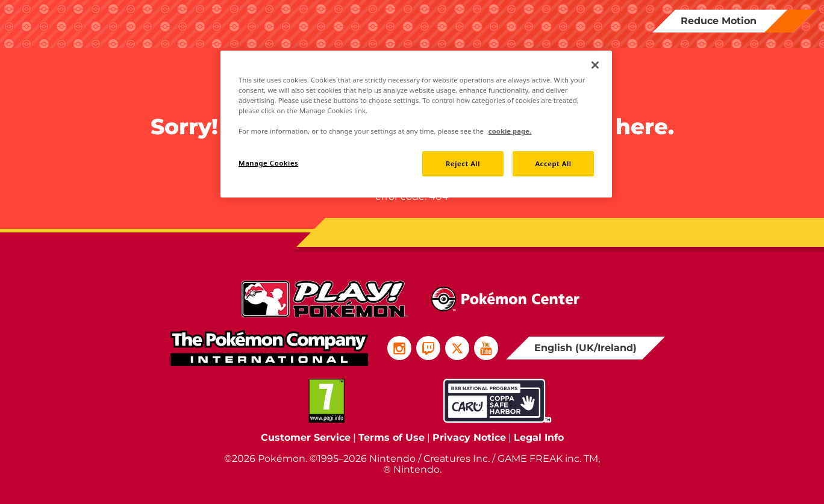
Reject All (463, 163)
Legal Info (539, 437)
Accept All (553, 163)
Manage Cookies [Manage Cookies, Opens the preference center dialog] (268, 163)
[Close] (595, 65)
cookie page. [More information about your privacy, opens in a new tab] (510, 131)
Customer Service (306, 437)
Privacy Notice (469, 437)
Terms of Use (392, 437)
